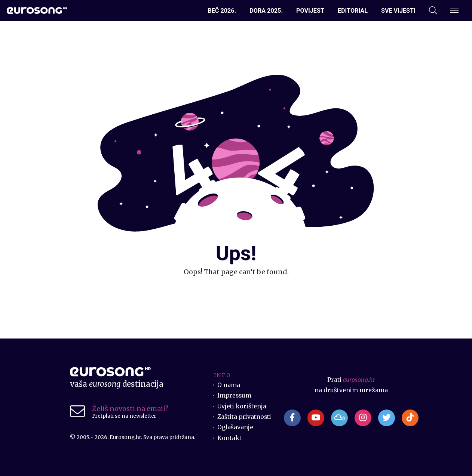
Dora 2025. (266, 11)
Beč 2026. (222, 11)
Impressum (234, 395)
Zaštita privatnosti (244, 417)
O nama (229, 385)
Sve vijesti (398, 11)
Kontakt (229, 438)
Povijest (310, 11)
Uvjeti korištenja (242, 406)
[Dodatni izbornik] (454, 11)
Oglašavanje (235, 427)
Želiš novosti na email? (130, 409)
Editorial (353, 11)
